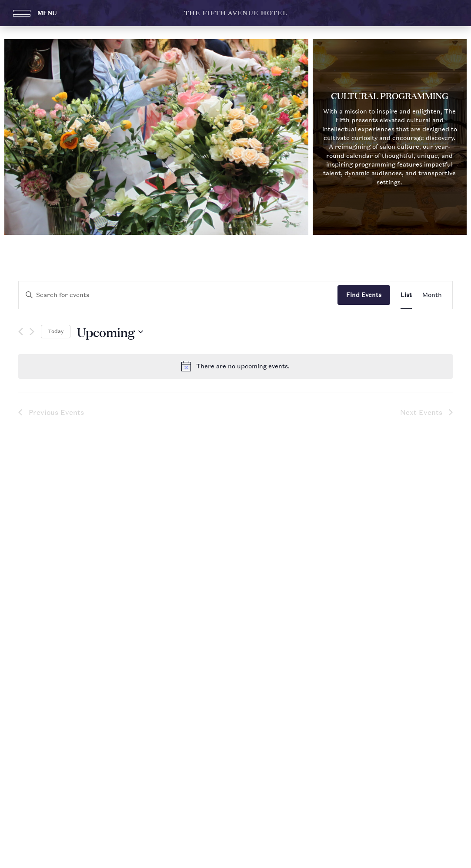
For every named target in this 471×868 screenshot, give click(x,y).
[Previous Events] (21, 332)
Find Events (364, 295)
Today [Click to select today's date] (56, 331)
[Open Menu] (41, 13)
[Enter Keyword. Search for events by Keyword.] (178, 295)
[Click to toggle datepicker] (110, 332)
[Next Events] (32, 332)
